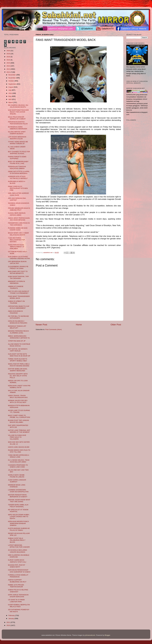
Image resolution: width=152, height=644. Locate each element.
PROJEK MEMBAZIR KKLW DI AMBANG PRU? (19, 209)
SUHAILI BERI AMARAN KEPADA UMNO (17, 214)
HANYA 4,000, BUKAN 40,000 (19, 447)
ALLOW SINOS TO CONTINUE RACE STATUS (19, 345)
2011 (9, 622)
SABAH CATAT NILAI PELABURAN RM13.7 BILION (17, 540)
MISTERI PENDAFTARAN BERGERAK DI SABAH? (18, 496)
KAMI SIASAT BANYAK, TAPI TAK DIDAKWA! (18, 277)
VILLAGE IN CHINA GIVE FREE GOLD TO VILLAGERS (17, 437)
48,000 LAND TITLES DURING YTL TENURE (19, 411)
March (11, 102)
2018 (9, 57)
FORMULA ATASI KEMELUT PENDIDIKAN (18, 576)
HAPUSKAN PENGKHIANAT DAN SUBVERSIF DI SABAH (19, 571)
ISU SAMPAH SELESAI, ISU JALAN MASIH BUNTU (18, 106)
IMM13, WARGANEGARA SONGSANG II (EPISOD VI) (19, 337)
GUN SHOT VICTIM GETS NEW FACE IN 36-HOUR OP (19, 355)
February (12, 615)
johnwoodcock (90, 635)
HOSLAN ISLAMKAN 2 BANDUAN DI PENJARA (18, 322)
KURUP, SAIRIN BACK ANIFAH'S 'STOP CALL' (17, 561)
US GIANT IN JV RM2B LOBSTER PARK (16, 601)
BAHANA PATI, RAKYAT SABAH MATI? (17, 566)
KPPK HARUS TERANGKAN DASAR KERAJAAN (18, 596)
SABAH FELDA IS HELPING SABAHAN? (18, 591)
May (10, 96)
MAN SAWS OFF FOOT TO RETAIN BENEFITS (18, 272)
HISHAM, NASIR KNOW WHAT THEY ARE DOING (19, 501)
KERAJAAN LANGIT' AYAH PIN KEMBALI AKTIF (19, 387)
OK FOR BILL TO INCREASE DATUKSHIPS (18, 317)
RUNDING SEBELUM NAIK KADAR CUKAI (18, 229)
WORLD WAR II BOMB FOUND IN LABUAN (16, 476)
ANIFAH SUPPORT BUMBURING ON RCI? (17, 581)
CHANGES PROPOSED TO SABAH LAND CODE (18, 466)
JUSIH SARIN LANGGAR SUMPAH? (17, 481)
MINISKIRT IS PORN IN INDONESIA (16, 282)
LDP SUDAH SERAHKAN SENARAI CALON (17, 138)
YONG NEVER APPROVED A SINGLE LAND (19, 456)
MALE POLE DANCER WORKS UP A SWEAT (17, 118)
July (10, 90)
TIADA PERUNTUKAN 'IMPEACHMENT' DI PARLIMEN (16, 247)
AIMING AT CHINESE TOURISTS (16, 287)
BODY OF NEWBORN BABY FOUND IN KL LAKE (18, 162)
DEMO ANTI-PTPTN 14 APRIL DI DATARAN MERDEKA (19, 172)
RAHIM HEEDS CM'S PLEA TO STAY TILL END (19, 451)
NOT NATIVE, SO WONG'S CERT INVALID (18, 350)
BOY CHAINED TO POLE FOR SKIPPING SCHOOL (19, 153)
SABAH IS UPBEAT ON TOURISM (16, 302)
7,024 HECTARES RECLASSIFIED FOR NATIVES (17, 240)
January (11, 618)
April (10, 99)
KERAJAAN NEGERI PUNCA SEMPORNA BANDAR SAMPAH (18, 523)
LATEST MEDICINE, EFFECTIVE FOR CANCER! (19, 546)
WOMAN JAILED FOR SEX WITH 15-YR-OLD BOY (18, 401)
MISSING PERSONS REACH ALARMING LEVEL (18, 332)
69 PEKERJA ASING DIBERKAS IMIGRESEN (18, 128)
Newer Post (41, 325)
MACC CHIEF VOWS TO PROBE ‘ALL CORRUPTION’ (19, 416)
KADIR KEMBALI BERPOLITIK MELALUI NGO (19, 606)
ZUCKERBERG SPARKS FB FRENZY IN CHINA (18, 267)
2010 (9, 625)
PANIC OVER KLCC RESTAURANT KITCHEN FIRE (18, 188)
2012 (9, 72)
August (11, 87)
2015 (9, 63)
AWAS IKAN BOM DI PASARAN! (15, 312)
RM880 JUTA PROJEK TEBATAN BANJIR (16, 586)
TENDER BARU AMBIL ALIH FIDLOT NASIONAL (18, 506)
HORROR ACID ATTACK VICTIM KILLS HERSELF (18, 177)
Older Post (116, 325)
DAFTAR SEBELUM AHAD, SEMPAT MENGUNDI (18, 370)
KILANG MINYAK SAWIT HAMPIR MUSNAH (17, 133)
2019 (9, 54)
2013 (9, 69)
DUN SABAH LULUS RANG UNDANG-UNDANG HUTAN (19, 258)
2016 (9, 60)
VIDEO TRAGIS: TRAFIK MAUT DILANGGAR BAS (18, 397)
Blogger (107, 635)
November (12, 78)
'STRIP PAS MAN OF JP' (17, 341)
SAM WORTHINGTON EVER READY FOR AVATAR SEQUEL (18, 112)
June (10, 93)
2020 (9, 51)
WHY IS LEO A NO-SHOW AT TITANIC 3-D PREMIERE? (19, 292)
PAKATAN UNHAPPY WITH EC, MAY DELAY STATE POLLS (18, 376)
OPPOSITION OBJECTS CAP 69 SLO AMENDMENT (19, 307)
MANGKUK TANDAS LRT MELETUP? (17, 327)
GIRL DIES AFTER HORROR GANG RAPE (18, 194)
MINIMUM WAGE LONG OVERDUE (17, 486)
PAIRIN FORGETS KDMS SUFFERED (17, 158)
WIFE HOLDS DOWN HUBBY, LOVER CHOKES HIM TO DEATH (19, 517)
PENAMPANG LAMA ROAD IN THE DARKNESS (19, 224)
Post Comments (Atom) (54, 329)
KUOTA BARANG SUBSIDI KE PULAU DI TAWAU (19, 529)
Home (79, 325)
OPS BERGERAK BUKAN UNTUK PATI (17, 262)
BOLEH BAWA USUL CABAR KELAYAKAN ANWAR (18, 234)
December (12, 75)
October (11, 81)
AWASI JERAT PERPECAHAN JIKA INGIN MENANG (19, 219)
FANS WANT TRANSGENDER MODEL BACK (19, 297)
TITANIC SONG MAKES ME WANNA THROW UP (18, 143)
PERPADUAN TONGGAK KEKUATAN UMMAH (17, 168)
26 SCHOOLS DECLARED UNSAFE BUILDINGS (18, 551)
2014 (9, 66)
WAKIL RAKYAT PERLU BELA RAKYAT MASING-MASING (19, 365)
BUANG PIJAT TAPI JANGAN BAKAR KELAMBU (18, 421)
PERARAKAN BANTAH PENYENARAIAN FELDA (18, 123)
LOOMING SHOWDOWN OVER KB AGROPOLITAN (18, 491)
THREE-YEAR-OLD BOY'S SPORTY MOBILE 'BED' (18, 360)
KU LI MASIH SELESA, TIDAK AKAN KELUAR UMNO (19, 461)
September (13, 84)
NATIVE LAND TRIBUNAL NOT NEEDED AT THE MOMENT (19, 431)
